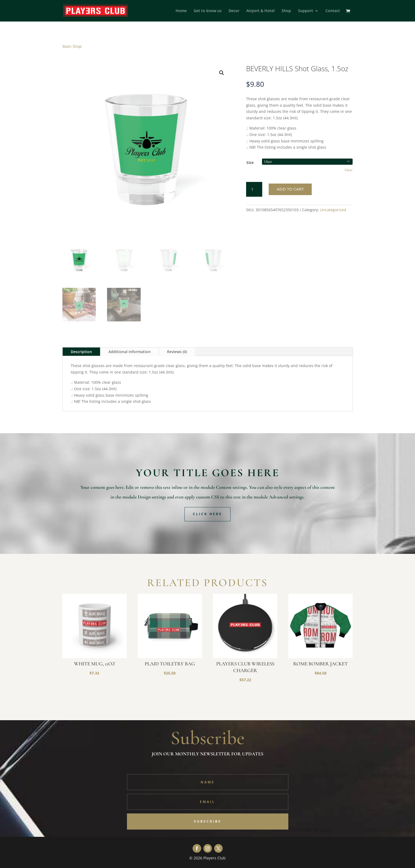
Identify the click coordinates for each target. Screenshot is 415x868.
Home (181, 11)
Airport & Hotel (260, 11)
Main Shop (72, 46)
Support (306, 11)
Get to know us (208, 11)
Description (81, 352)
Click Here (207, 514)
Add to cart (290, 189)
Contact (333, 11)
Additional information (130, 352)
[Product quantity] (254, 189)
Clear (349, 170)
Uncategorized (333, 210)
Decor (234, 11)
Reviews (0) (177, 352)
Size (250, 162)
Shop (286, 11)
